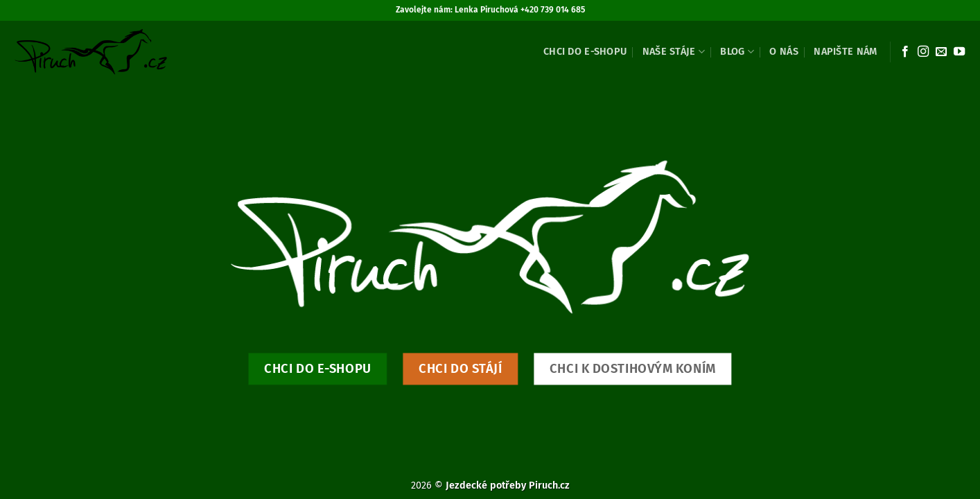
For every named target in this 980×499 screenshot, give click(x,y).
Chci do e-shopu (585, 52)
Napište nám (845, 52)
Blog (737, 52)
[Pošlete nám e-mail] (941, 52)
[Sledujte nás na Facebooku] (905, 52)
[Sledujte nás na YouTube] (959, 52)
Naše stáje (674, 52)
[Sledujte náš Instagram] (923, 52)
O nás (784, 52)
